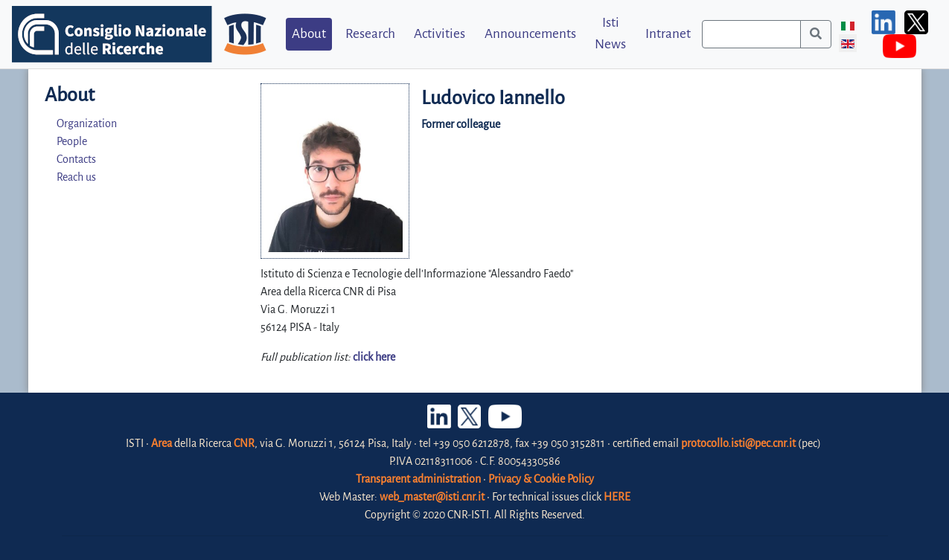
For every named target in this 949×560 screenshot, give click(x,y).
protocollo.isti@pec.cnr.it (738, 443)
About (309, 34)
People (72, 141)
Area (162, 443)
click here (374, 357)
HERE (617, 497)
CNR (244, 443)
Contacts (76, 159)
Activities (440, 34)
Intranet (668, 34)
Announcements (530, 34)
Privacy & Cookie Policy (541, 479)
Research (370, 34)
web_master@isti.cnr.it (432, 497)
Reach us (76, 177)
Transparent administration (418, 479)
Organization (87, 123)
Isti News (610, 33)
